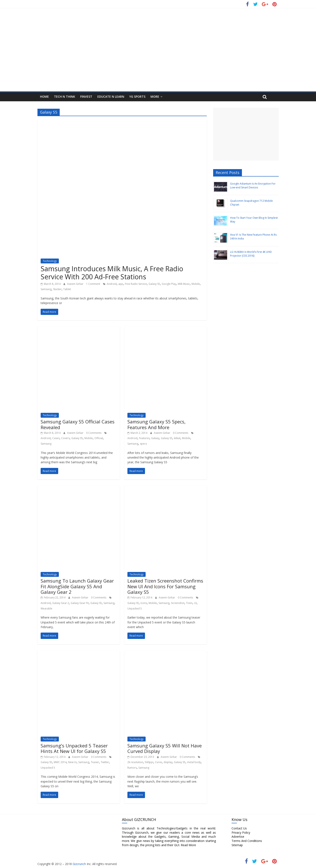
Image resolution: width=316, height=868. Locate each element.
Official (99, 438)
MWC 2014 (60, 762)
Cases (56, 438)
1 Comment (93, 284)
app (121, 284)
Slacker (57, 289)
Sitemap (237, 845)
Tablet (67, 289)
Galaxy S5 (154, 284)
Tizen (189, 603)
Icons (144, 603)
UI (195, 603)
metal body (194, 762)
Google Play (169, 284)
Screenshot (178, 603)
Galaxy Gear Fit (80, 603)
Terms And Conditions (247, 841)
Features (144, 438)
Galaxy (155, 438)
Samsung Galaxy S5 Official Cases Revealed (78, 424)
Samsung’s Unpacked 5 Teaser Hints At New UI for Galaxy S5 (74, 748)
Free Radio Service (136, 284)
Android (112, 284)
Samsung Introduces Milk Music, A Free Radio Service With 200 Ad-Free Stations (112, 273)
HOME (44, 97)
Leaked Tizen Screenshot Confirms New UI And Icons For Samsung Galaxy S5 (165, 586)
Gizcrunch (79, 864)
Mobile (196, 284)
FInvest (86, 97)
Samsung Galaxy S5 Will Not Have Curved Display (165, 748)
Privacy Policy (241, 833)
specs (143, 444)
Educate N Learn (111, 97)
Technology (50, 261)
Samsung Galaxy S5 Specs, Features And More (157, 424)
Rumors (132, 768)
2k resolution (135, 762)
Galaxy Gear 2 (61, 603)
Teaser (95, 762)
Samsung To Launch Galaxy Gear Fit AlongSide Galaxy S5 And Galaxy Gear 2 (77, 586)
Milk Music (184, 284)
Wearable (46, 609)
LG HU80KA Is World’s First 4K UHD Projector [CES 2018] (251, 254)
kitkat (177, 438)
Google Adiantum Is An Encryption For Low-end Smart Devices (253, 186)
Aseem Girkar (76, 284)
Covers (65, 438)
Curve (158, 762)
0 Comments (94, 433)
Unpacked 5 (135, 609)
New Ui (72, 762)
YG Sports (137, 97)
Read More (188, 845)
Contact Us (239, 828)
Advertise (238, 837)
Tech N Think (65, 97)
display (168, 762)
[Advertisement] (246, 134)
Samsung (46, 289)
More (155, 97)
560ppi (149, 762)
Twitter (105, 762)
